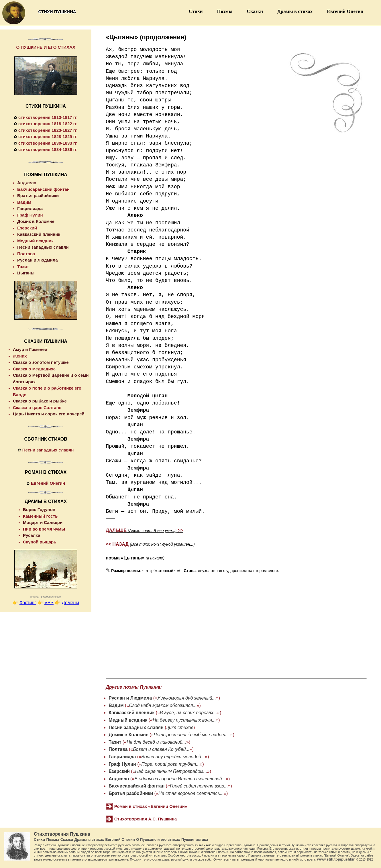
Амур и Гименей (30, 349)
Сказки (255, 11)
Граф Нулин (122, 764)
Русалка (32, 535)
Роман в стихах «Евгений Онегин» (151, 806)
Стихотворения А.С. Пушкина (146, 819)
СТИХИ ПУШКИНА (46, 106)
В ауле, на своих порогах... (188, 713)
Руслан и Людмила (130, 698)
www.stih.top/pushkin (336, 859)
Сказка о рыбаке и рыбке (40, 401)
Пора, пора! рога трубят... (170, 764)
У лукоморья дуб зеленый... (187, 698)
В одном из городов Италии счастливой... (180, 779)
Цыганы (26, 273)
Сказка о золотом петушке (41, 362)
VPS (49, 603)
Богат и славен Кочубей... (161, 749)
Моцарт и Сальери (43, 522)
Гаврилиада (122, 757)
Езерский (119, 771)
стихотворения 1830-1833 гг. (48, 143)
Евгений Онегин (345, 11)
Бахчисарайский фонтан (137, 786)
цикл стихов (180, 727)
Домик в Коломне (128, 735)
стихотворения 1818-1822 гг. (48, 124)
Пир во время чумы (44, 529)
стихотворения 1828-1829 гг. (48, 137)
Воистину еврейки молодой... (173, 757)
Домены (70, 603)
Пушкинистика (195, 839)
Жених (20, 356)
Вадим (116, 705)
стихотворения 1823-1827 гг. (48, 130)
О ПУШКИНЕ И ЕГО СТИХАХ (46, 47)
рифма (35, 597)
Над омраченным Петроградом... (171, 771)
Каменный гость (40, 516)
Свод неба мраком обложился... (163, 705)
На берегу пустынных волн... (184, 720)
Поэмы (225, 11)
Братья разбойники (131, 793)
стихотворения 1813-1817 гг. (48, 117)
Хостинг (28, 603)
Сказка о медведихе (34, 369)
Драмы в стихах (295, 11)
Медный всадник (128, 720)
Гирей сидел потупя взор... (199, 786)
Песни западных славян (136, 727)
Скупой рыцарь (40, 542)
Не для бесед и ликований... (156, 742)
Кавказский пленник (131, 713)
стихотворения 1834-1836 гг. (48, 149)
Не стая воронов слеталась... (191, 793)
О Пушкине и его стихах (158, 839)
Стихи (196, 11)
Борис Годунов (39, 509)
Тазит (115, 742)
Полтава (118, 749)
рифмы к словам (51, 597)
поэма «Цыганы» (135, 558)
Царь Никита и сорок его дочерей (49, 414)
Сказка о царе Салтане (37, 408)
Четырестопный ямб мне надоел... (192, 735)
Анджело (119, 779)
